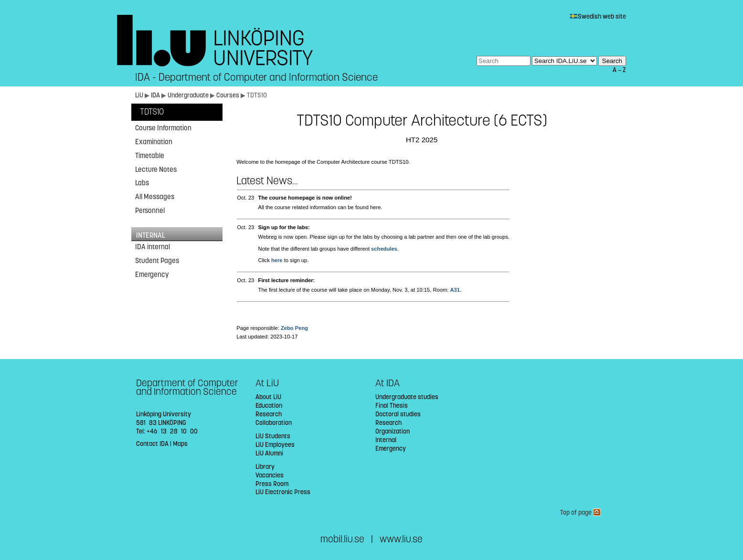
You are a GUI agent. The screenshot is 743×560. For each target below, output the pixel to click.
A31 (455, 290)
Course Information (163, 128)
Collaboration (274, 423)
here (277, 260)
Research (269, 414)
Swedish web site (598, 16)
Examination (154, 142)
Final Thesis (392, 406)
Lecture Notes (156, 169)
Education (269, 406)
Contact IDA (152, 444)
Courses (228, 95)
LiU (139, 95)
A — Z (619, 70)
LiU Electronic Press (283, 492)
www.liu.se (401, 539)
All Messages (155, 197)
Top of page (580, 512)
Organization (393, 431)
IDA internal (153, 247)
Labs (142, 183)
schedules (384, 249)
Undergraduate (188, 95)
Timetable (150, 156)
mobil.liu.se (342, 539)
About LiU (268, 397)
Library (265, 467)
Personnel (150, 211)
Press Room (272, 484)
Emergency (152, 275)
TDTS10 (152, 112)
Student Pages (157, 261)
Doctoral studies (398, 414)
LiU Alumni (269, 453)
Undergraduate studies (407, 397)
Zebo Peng (294, 328)
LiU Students (273, 436)
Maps (180, 444)
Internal (386, 440)
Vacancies (270, 475)
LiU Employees (275, 445)
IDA (155, 95)
